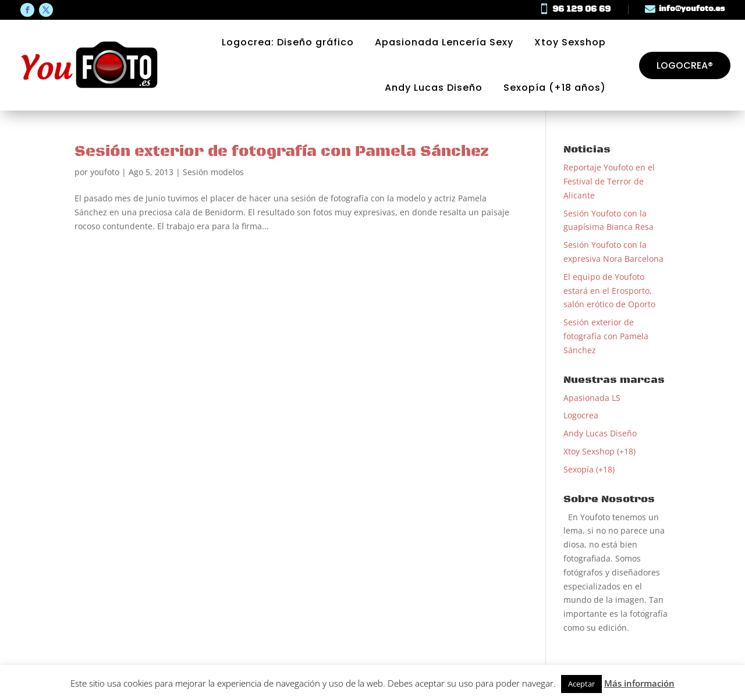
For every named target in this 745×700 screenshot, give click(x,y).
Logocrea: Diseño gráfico (288, 42)
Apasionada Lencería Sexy (444, 42)
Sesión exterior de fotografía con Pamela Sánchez (282, 152)
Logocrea (581, 415)
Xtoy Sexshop (570, 42)
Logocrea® (685, 65)
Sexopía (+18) (589, 469)
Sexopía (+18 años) (555, 88)
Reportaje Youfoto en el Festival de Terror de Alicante (609, 181)
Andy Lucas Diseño (434, 88)
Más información (639, 683)
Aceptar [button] (581, 684)
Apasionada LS (592, 398)
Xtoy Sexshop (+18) (599, 451)
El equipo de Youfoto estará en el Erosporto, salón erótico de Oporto (609, 291)
